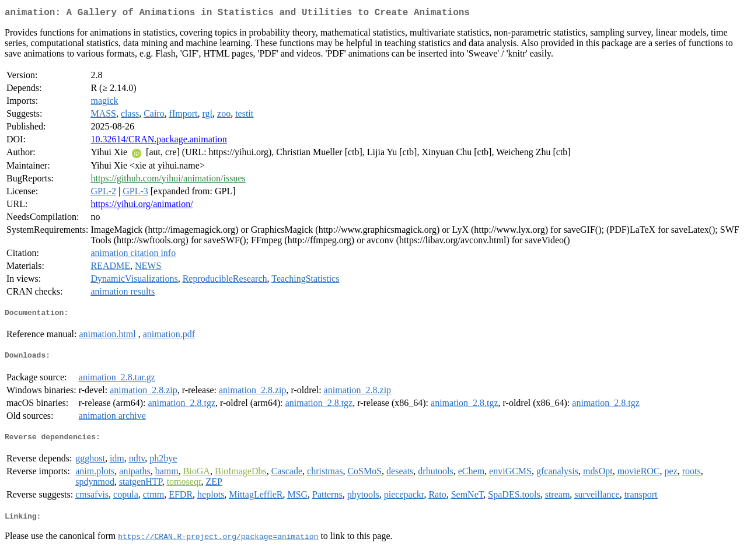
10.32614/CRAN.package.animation (158, 141)
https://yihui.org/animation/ (142, 206)
